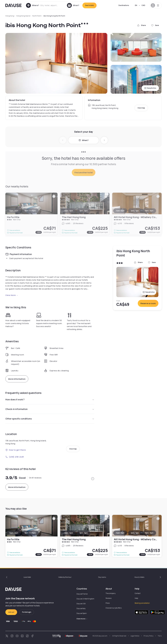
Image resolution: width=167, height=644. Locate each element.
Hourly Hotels (139, 577)
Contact (138, 593)
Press (108, 603)
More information (17, 379)
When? (84, 140)
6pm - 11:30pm (30, 533)
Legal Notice (135, 636)
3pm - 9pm (84, 533)
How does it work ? (50, 400)
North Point (37, 16)
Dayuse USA (81, 604)
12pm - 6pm (14, 533)
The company (111, 593)
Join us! (11, 612)
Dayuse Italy (81, 608)
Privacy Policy (148, 636)
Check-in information (50, 409)
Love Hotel (27, 577)
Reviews (109, 598)
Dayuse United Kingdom (85, 599)
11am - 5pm (120, 533)
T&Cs (160, 636)
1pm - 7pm (135, 533)
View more (12, 295)
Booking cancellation (142, 603)
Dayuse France (82, 594)
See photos (150, 88)
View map (141, 108)
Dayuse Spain (82, 613)
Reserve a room (148, 303)
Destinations (124, 5)
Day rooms (102, 577)
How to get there (16, 450)
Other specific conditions (50, 419)
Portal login (27, 612)
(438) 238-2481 (15, 457)
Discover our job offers (114, 608)
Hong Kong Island (23, 16)
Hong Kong (10, 16)
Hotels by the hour (65, 577)
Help (136, 598)
